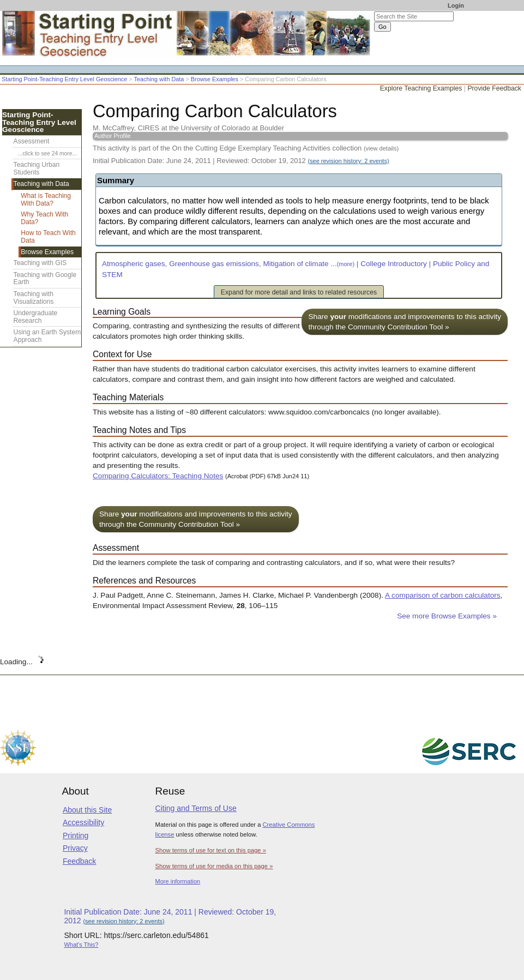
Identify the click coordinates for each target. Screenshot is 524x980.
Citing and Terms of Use (196, 808)
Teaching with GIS (40, 263)
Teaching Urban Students (37, 169)
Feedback (79, 861)
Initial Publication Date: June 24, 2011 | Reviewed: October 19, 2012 (241, 161)
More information (178, 881)
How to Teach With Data (48, 237)
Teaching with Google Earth (45, 279)
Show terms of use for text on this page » (211, 850)
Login (456, 5)
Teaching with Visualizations (34, 298)
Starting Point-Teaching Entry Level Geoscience (64, 79)
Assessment (32, 141)
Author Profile (113, 136)
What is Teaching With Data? (46, 200)
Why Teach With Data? (44, 218)
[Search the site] (414, 16)
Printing (76, 835)
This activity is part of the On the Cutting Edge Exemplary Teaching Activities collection (246, 148)
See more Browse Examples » (447, 616)
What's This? (81, 945)
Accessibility (83, 822)
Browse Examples (215, 79)
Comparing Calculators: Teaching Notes (158, 476)
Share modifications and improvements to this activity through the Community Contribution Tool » (405, 322)
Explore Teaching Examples (421, 88)
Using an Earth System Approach (47, 336)
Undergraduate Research (36, 317)
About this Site (87, 810)
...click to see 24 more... (47, 154)
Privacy (75, 848)
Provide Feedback (494, 88)
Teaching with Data (159, 79)
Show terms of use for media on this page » (214, 866)
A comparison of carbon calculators (443, 595)
